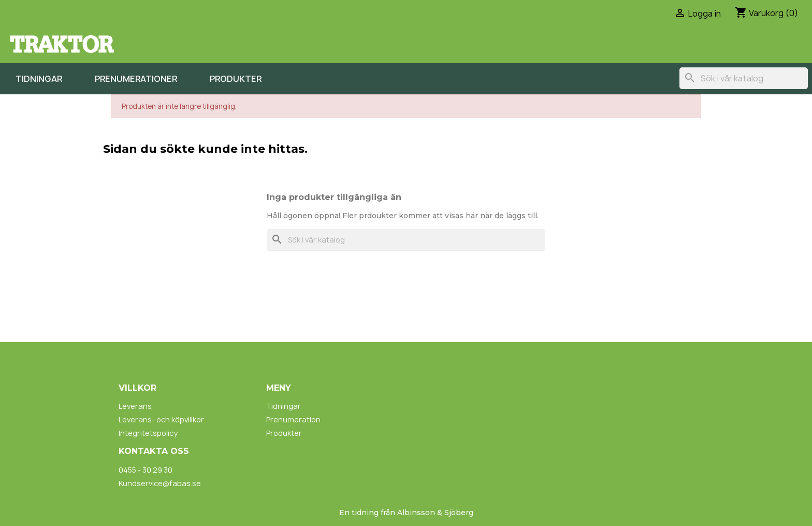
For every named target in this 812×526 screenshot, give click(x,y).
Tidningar (39, 79)
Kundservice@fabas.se (160, 483)
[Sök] (744, 78)
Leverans (135, 406)
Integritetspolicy (148, 433)
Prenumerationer (136, 79)
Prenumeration (293, 420)
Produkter (236, 79)
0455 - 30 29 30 (146, 470)
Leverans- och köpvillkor (161, 420)
